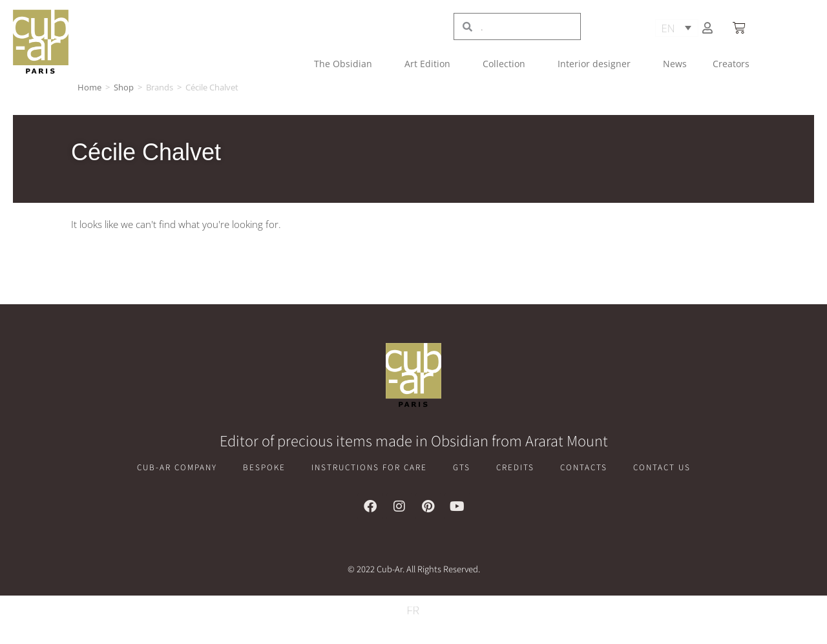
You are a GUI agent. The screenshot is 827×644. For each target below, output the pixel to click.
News (675, 64)
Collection (507, 64)
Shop (124, 87)
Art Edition (431, 64)
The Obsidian (346, 64)
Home (89, 87)
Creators (731, 64)
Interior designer (597, 64)
